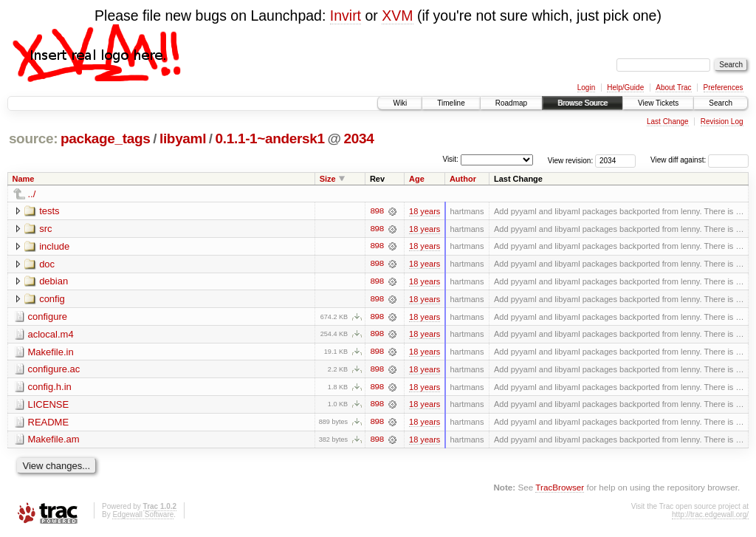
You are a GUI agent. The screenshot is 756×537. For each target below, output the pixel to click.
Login (586, 88)
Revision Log (722, 122)
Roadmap (511, 103)
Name (24, 179)
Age (417, 179)
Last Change (668, 122)
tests (49, 211)
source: (33, 138)
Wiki (400, 103)
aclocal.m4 (51, 335)
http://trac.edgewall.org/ (710, 517)
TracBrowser (560, 489)
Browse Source (583, 103)
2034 (359, 138)
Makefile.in (51, 353)
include (54, 246)
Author (463, 179)
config (52, 300)
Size (328, 179)
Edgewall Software (143, 517)
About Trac (673, 88)
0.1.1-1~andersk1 (270, 138)
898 (377, 211)
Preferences (724, 88)
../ (32, 194)
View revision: (571, 160)
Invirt (346, 16)
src (45, 229)
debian (54, 282)
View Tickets (658, 103)
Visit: (450, 159)
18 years (425, 211)
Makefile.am (54, 441)
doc (47, 264)
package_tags (106, 138)
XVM (397, 16)
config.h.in (50, 388)
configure (48, 317)
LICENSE (49, 406)
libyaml (183, 138)
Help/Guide (625, 88)
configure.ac (54, 370)
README (49, 424)
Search (721, 103)
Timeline (451, 103)
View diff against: (700, 160)
